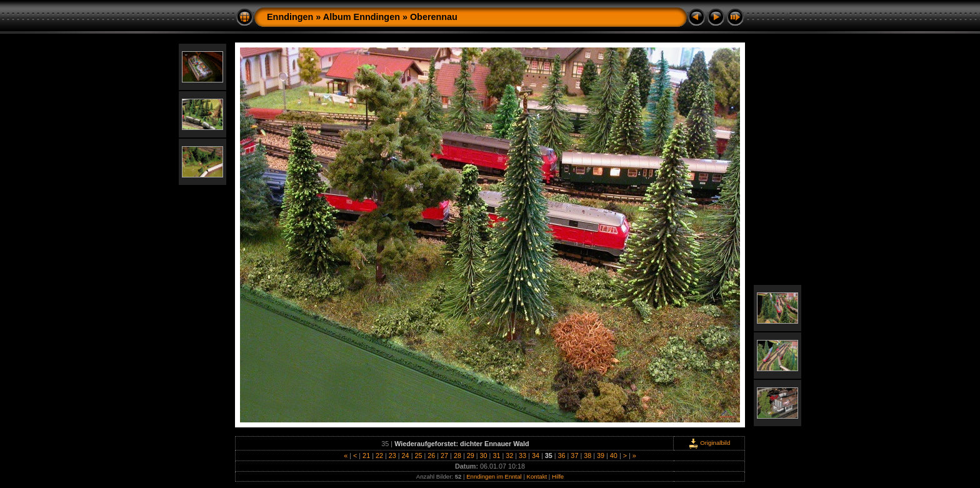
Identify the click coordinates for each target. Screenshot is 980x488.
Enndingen (290, 17)
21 (366, 456)
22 (379, 456)
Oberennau (434, 17)
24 (406, 456)
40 (614, 456)
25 (418, 456)
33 (522, 456)
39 (601, 456)
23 (392, 456)
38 (587, 456)
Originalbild (709, 443)
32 (509, 456)
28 (457, 456)
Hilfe (558, 476)
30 (484, 456)
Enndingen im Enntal (494, 476)
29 (471, 456)
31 (496, 456)
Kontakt (537, 476)
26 (431, 456)
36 (562, 456)
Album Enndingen (362, 17)
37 (574, 456)
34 (536, 456)
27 (444, 456)
